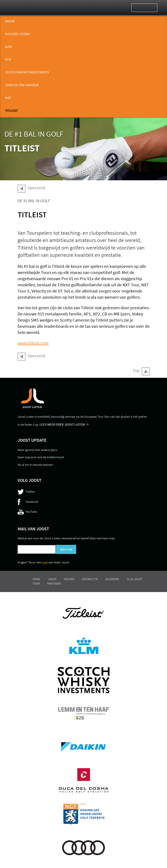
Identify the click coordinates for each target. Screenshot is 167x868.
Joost (52, 579)
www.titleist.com (33, 343)
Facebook (32, 502)
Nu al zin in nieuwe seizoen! (36, 465)
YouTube (31, 512)
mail (45, 562)
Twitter (30, 492)
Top (136, 370)
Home (36, 579)
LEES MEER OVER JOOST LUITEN (62, 424)
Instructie (90, 579)
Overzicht (37, 188)
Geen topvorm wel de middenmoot (41, 457)
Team (36, 583)
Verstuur (66, 549)
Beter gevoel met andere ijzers (37, 450)
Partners (54, 583)
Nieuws (69, 579)
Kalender (112, 579)
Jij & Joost (135, 579)
